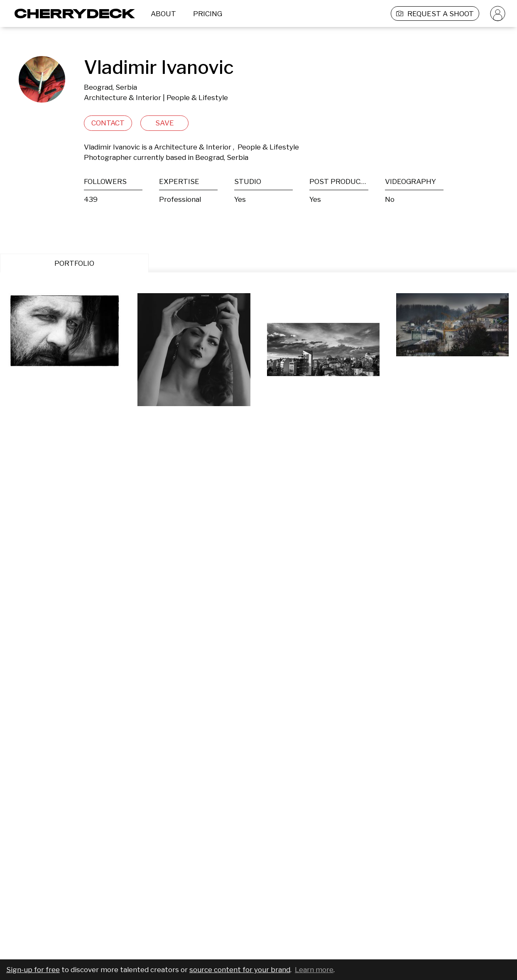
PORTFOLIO (74, 263)
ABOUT (163, 14)
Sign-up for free (33, 970)
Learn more (314, 970)
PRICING (208, 14)
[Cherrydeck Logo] (72, 13)
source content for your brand (240, 970)
